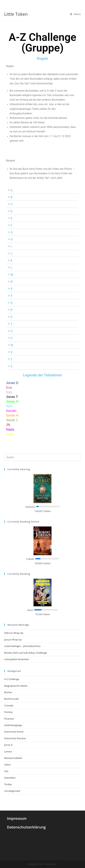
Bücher (8, 692)
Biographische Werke (16, 686)
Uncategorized (12, 791)
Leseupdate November (17, 659)
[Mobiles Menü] (75, 14)
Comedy (9, 705)
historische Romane (15, 738)
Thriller (8, 784)
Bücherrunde (12, 699)
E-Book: (30, 559)
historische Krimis (14, 732)
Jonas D (8, 745)
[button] (43, 190)
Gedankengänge (13, 725)
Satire (7, 765)
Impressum (17, 818)
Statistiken (10, 778)
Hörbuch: (30, 507)
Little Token (16, 14)
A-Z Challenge (12, 679)
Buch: (30, 610)
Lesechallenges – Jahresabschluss (22, 646)
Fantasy (8, 712)
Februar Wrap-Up (14, 633)
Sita (6, 771)
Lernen (8, 752)
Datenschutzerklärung (26, 827)
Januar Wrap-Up (13, 640)
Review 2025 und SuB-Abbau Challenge (26, 653)
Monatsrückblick (13, 758)
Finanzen (9, 719)
